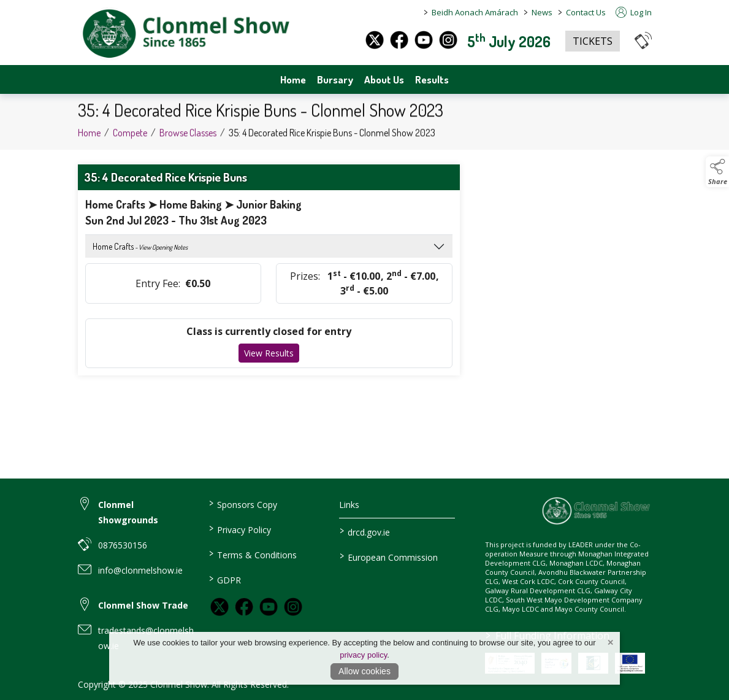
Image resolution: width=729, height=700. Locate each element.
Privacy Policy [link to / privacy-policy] (240, 529)
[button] (643, 40)
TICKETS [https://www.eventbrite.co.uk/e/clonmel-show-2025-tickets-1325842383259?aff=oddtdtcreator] (593, 41)
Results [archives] (432, 79)
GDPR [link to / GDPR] (225, 579)
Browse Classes (188, 139)
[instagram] (448, 40)
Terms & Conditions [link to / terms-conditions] (253, 554)
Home (293, 79)
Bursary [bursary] (335, 79)
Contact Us (586, 12)
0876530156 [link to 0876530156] (123, 545)
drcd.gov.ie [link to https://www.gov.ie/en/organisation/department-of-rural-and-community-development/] (365, 531)
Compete (130, 139)
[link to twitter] (219, 607)
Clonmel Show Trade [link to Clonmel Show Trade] (143, 605)
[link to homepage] (185, 34)
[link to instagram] (293, 607)
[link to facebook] (244, 607)
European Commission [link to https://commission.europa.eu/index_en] (389, 556)
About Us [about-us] (384, 79)
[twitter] (375, 40)
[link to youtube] (269, 607)
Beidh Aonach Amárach (475, 12)
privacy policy (363, 655)
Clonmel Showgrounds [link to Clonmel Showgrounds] (128, 512)
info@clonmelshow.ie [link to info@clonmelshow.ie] (140, 570)
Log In (634, 12)
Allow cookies (364, 671)
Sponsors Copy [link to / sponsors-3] (243, 504)
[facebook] (399, 40)
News (542, 12)
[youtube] (424, 40)
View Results (269, 353)
